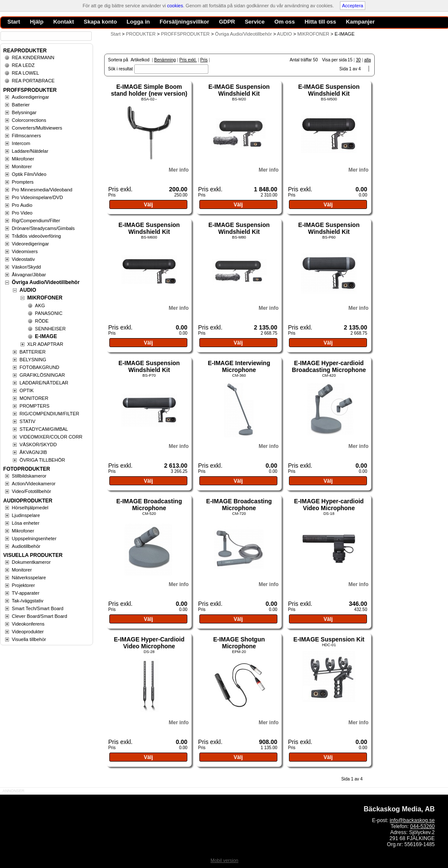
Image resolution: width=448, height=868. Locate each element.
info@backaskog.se (412, 820)
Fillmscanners (27, 136)
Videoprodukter (28, 632)
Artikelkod (140, 60)
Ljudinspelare (26, 515)
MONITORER (34, 398)
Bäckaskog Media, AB (399, 809)
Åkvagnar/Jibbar (29, 275)
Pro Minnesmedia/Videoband (42, 190)
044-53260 (422, 826)
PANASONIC (49, 313)
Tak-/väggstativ (28, 601)
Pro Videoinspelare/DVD (38, 197)
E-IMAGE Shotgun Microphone (239, 643)
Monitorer (22, 166)
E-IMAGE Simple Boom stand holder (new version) (149, 90)
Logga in (138, 22)
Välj (148, 205)
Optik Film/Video (29, 174)
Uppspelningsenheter (34, 538)
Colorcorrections (29, 120)
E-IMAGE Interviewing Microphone (239, 366)
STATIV (28, 421)
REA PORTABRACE (33, 81)
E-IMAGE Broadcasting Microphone (149, 505)
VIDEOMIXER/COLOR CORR (51, 437)
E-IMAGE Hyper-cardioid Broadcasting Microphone (329, 366)
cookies (175, 6)
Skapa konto (100, 22)
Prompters (23, 182)
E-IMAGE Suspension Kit (329, 639)
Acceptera (353, 6)
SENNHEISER (51, 329)
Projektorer (24, 585)
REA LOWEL (26, 73)
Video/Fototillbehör (32, 491)
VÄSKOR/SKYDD (38, 445)
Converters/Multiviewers (37, 128)
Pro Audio (22, 205)
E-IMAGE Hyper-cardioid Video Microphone (329, 505)
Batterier (21, 105)
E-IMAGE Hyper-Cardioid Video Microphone (149, 643)
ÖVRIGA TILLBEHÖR (42, 460)
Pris (204, 60)
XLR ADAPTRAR (45, 344)
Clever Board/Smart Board (40, 616)
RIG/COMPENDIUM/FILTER (50, 414)
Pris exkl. (188, 60)
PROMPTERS (35, 406)
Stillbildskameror (29, 476)
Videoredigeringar (31, 244)
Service (255, 22)
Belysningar (24, 112)
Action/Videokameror (34, 484)
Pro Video (22, 213)
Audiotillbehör (26, 546)
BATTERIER (33, 352)
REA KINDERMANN (33, 57)
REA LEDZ (23, 65)
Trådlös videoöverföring (37, 236)
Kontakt (63, 22)
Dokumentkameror (31, 562)
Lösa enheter (26, 523)
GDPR (227, 22)
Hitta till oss (320, 22)
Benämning (165, 60)
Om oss (285, 22)
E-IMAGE (46, 336)
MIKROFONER (45, 298)
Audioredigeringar (31, 97)
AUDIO (28, 290)
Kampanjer (360, 22)
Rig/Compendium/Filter (36, 221)
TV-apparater (26, 593)
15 (350, 60)
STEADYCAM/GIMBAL (44, 429)
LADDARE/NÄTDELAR (44, 383)
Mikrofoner (23, 159)
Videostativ (24, 259)
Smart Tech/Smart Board (38, 608)
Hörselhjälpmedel (30, 508)
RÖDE (42, 321)
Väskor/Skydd (27, 267)
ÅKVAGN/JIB (33, 452)
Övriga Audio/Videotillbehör (46, 282)
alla (367, 60)
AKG (40, 305)
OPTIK (27, 390)
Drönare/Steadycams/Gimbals (44, 228)
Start (116, 34)
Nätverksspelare (29, 578)
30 (358, 60)
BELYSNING (33, 360)
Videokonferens (28, 624)
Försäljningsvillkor (184, 22)
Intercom (21, 143)
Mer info (179, 170)
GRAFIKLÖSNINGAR (42, 375)
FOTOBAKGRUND (40, 367)
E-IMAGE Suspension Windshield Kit (239, 90)
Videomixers (25, 251)
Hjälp (37, 22)
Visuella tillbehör (29, 639)
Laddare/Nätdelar (30, 151)
